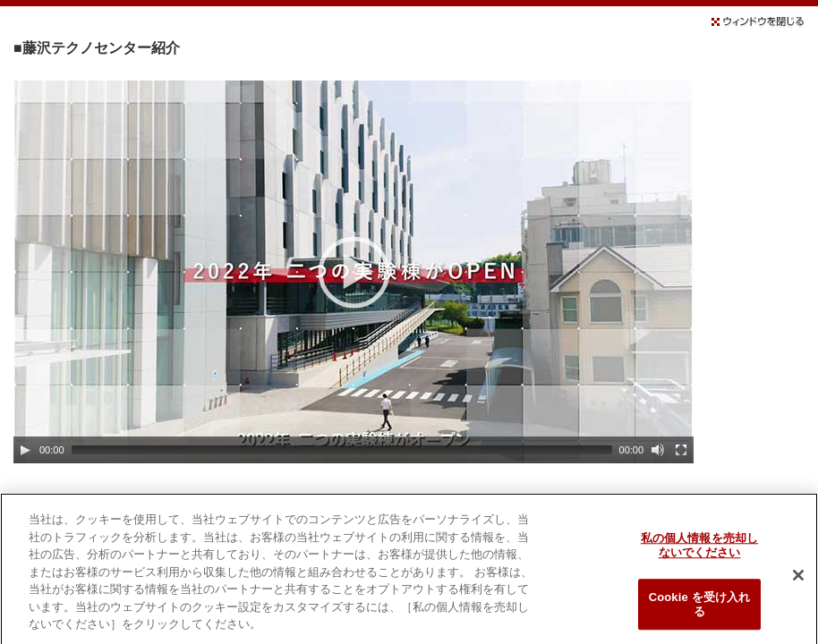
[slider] (342, 450)
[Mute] (658, 450)
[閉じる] (798, 580)
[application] (354, 272)
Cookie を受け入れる (700, 609)
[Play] (25, 450)
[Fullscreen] (681, 450)
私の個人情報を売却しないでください (699, 550)
